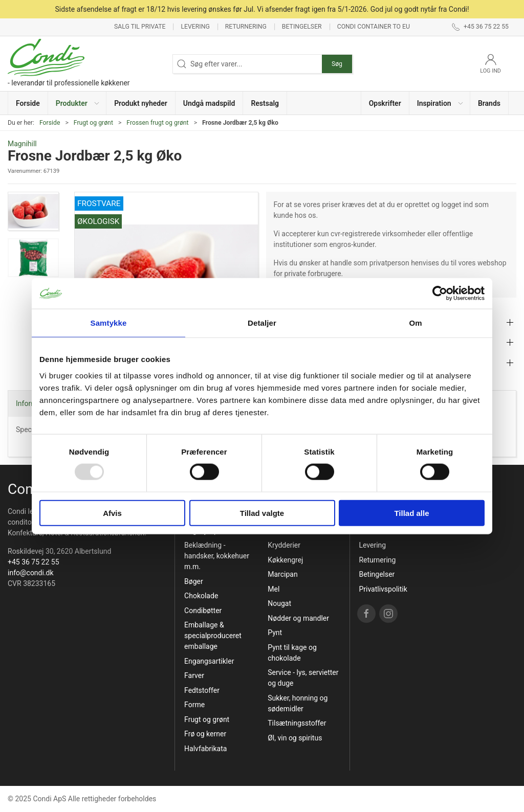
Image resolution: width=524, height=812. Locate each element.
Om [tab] (415, 323)
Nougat (279, 603)
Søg (337, 64)
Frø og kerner (205, 734)
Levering (195, 27)
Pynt (275, 633)
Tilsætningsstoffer (297, 723)
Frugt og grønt (93, 123)
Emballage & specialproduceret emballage (213, 636)
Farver (194, 675)
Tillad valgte (262, 513)
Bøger (194, 581)
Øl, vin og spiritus (295, 738)
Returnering (246, 27)
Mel (274, 589)
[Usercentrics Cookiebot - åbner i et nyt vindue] (440, 294)
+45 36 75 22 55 (34, 562)
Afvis (112, 513)
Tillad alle (411, 513)
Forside (50, 123)
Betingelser (302, 27)
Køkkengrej (285, 560)
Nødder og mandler (298, 618)
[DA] (69, 64)
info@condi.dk (31, 573)
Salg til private (140, 27)
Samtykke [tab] (109, 323)
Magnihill (22, 144)
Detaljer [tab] (262, 323)
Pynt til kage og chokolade (292, 653)
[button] (77, 103)
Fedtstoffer (202, 690)
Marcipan (282, 574)
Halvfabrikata (205, 749)
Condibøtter (203, 611)
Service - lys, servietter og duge (303, 678)
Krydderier (284, 545)
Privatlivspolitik (383, 589)
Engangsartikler (209, 661)
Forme (194, 705)
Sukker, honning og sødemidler (298, 703)
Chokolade (201, 596)
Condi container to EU (374, 27)
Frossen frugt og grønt (157, 123)
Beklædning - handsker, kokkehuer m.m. (217, 556)
